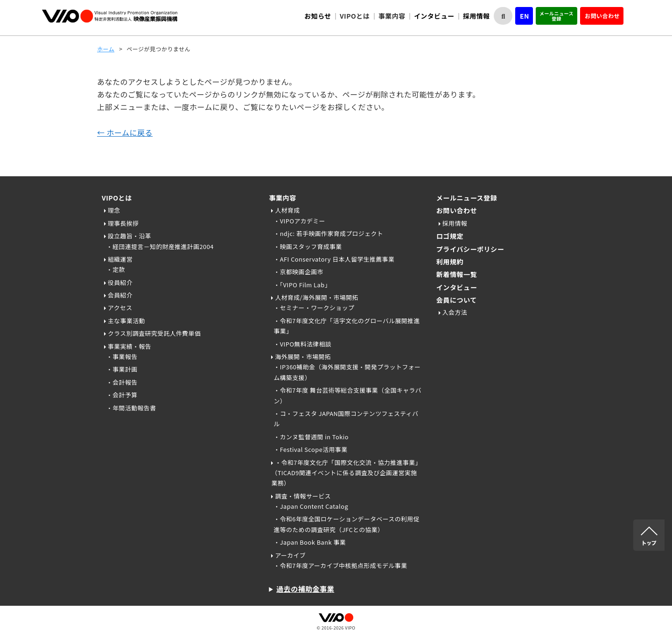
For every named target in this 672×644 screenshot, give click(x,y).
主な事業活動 (126, 321)
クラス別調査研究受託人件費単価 (154, 333)
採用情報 (476, 16)
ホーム (106, 49)
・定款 (116, 269)
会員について (457, 300)
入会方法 (455, 312)
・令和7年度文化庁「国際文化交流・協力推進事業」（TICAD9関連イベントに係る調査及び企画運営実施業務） (346, 473)
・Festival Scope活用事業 (310, 449)
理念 (114, 210)
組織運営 (120, 259)
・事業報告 (122, 357)
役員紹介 (120, 282)
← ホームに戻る (125, 132)
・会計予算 (122, 395)
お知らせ (318, 16)
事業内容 (282, 198)
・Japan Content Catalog (311, 506)
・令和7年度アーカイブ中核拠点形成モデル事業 (340, 565)
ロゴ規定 (450, 236)
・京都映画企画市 (298, 272)
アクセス (120, 308)
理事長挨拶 (123, 223)
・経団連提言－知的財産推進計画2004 (160, 246)
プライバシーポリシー (470, 249)
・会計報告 (122, 382)
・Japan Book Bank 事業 (310, 542)
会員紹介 (120, 295)
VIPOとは (117, 198)
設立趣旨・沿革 (129, 236)
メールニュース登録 (556, 16)
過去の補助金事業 (305, 589)
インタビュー (434, 16)
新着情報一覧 (457, 274)
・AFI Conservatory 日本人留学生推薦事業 (334, 259)
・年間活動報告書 (131, 408)
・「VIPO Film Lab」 (302, 285)
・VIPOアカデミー (299, 221)
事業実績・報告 (129, 346)
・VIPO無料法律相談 (302, 344)
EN (525, 16)
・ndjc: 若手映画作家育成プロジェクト (328, 233)
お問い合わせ (602, 16)
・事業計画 (122, 369)
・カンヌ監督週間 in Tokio (311, 437)
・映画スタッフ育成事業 (308, 246)
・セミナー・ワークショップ (314, 308)
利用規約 (450, 262)
